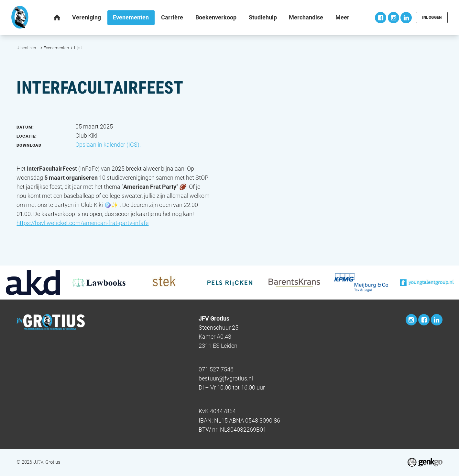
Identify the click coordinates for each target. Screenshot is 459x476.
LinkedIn (405, 18)
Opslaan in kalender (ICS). (108, 145)
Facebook (380, 18)
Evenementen (56, 48)
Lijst (78, 48)
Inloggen (432, 17)
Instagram (393, 18)
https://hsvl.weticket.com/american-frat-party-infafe (82, 223)
